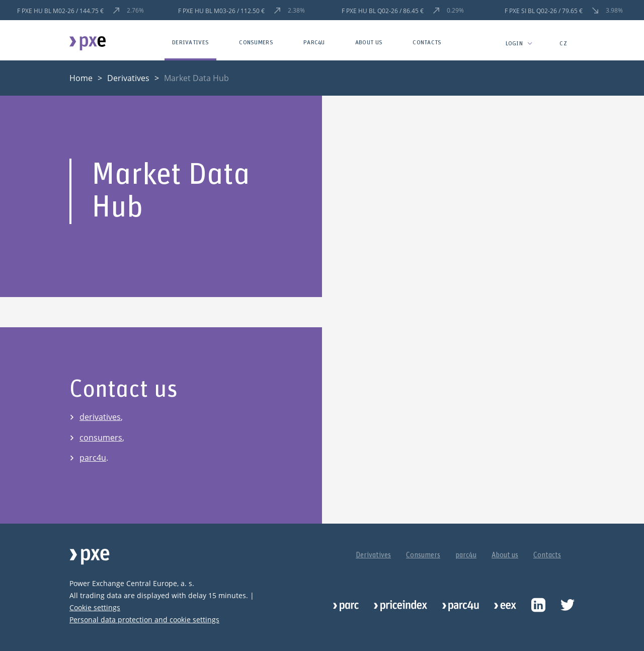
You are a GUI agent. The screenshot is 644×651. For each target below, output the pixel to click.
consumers (101, 438)
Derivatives (190, 42)
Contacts (427, 42)
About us (369, 42)
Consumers (256, 42)
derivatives (100, 417)
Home (81, 78)
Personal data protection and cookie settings (144, 620)
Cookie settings (95, 607)
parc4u (314, 42)
